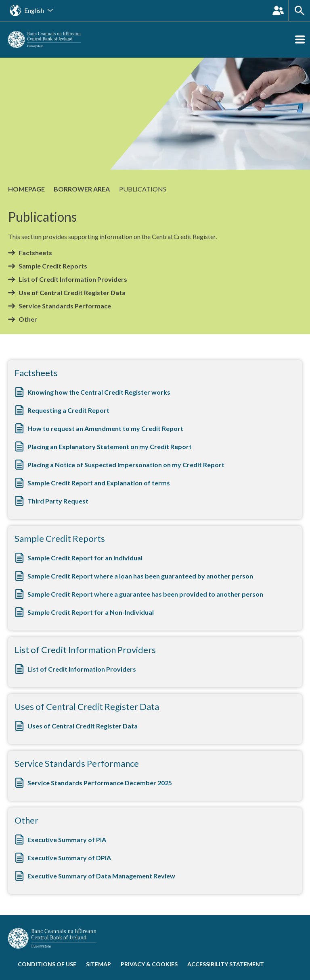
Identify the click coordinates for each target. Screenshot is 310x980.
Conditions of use (47, 964)
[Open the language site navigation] (31, 10)
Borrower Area (82, 189)
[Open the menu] (300, 40)
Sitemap (98, 964)
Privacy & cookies (149, 964)
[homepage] (44, 38)
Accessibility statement (226, 964)
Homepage (26, 189)
